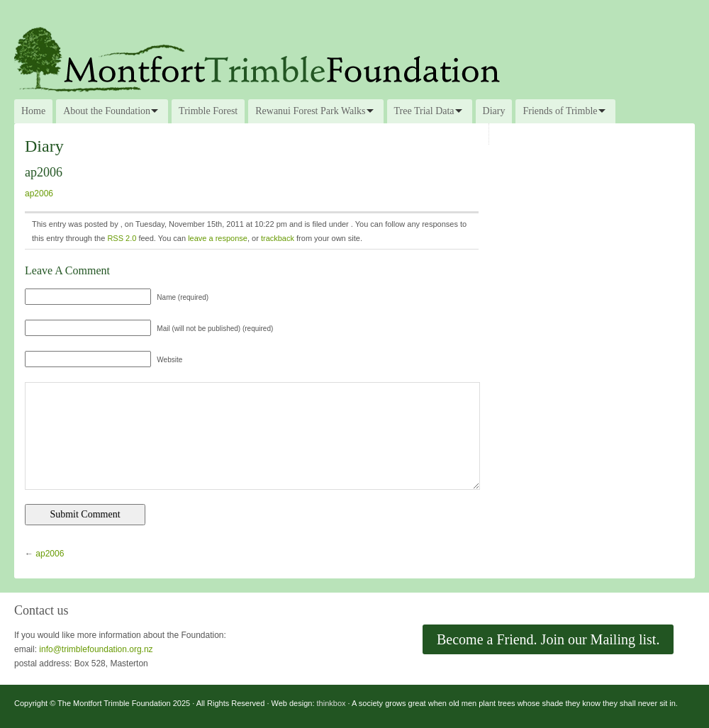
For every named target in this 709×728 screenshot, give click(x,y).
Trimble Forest (208, 111)
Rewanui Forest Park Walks (310, 111)
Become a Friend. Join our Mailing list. (548, 639)
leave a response (218, 238)
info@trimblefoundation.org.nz (96, 649)
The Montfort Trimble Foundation (354, 58)
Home (33, 111)
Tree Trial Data (424, 111)
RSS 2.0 (122, 238)
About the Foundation (107, 111)
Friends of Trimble (560, 111)
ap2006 (39, 194)
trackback (278, 238)
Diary (494, 111)
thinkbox (331, 703)
